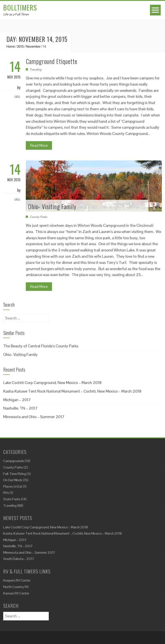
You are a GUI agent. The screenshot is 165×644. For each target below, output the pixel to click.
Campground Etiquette (52, 61)
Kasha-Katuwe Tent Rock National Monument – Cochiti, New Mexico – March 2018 (72, 391)
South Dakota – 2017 (19, 559)
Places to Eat (13, 486)
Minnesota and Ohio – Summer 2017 (34, 417)
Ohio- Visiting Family (52, 206)
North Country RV (16, 587)
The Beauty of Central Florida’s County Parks (41, 346)
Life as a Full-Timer (16, 14)
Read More (39, 145)
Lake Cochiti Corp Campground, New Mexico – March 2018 (52, 383)
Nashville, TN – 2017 (20, 408)
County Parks (38, 217)
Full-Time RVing (15, 474)
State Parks (12, 499)
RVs (6, 493)
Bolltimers (20, 7)
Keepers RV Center (17, 580)
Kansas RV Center (16, 593)
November (33, 46)
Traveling (36, 70)
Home (11, 46)
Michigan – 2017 (17, 400)
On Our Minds (13, 480)
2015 (20, 46)
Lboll (17, 97)
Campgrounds (14, 461)
